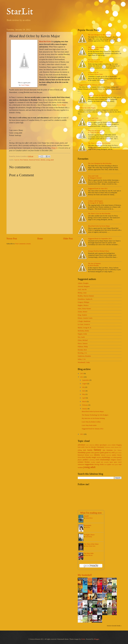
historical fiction (34, 160)
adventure (82, 445)
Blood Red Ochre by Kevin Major (93, 412)
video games (115, 465)
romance (119, 460)
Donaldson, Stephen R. (85, 299)
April (84, 398)
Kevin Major (62, 105)
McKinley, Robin (83, 331)
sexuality (106, 462)
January (85, 409)
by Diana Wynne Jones (95, 61)
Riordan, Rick (82, 350)
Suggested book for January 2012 (92, 429)
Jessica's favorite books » (114, 626)
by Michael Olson (98, 251)
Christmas (107, 447)
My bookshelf (85, 575)
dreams (117, 447)
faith (84, 450)
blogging (119, 445)
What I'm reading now (91, 513)
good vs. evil (109, 452)
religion (113, 460)
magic (94, 457)
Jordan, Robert (82, 312)
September (86, 380)
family (90, 450)
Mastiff (86, 516)
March (84, 402)
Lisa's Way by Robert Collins (91, 422)
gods (102, 452)
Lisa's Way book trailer (89, 425)
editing (80, 450)
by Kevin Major (99, 226)
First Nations (24, 160)
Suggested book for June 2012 (98, 95)
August (85, 384)
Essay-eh (55, 148)
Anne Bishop (89, 537)
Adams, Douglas (83, 283)
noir (112, 457)
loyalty (88, 457)
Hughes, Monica (83, 305)
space (111, 462)
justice (114, 455)
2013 (82, 374)
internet (103, 455)
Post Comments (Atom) (23, 244)
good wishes (118, 453)
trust (105, 465)
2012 (82, 377)
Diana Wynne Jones (90, 546)
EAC (120, 447)
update (109, 465)
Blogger (97, 639)
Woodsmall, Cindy (84, 362)
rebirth (97, 460)
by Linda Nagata (87, 108)
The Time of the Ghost (91, 544)
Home (40, 239)
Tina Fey (88, 527)
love (84, 457)
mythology (106, 457)
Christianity (100, 447)
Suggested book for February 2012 (90, 85)
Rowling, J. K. (82, 353)
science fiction (84, 462)
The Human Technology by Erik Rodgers (95, 415)
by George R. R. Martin (96, 202)
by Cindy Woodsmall (96, 132)
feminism (110, 450)
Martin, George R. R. (85, 328)
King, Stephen (82, 315)
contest (112, 447)
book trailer (81, 447)
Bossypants (88, 525)
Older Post (68, 239)
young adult (50, 160)
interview (109, 455)
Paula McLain (89, 555)
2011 (82, 434)
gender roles (90, 453)
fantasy (97, 450)
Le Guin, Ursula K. (84, 324)
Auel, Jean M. (82, 290)
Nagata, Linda (82, 334)
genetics (97, 453)
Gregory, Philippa (83, 302)
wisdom (80, 467)
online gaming (117, 457)
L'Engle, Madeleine (84, 321)
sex (102, 462)
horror (91, 455)
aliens (97, 445)
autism (109, 445)
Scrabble (93, 462)
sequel (98, 462)
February (85, 405)
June (84, 391)
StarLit (20, 12)
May (84, 394)
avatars (114, 445)
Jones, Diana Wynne (84, 309)
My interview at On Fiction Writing (93, 418)
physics (80, 460)
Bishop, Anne (82, 293)
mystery (99, 457)
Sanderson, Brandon (84, 356)
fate (104, 450)
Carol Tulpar (25, 85)
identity (43, 160)
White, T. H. (82, 359)
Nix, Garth (81, 337)
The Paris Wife (89, 553)
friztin (83, 639)
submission (81, 465)
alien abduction (90, 445)
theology (97, 465)
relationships (105, 460)
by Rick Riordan (100, 35)
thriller (102, 465)
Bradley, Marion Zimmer (86, 296)
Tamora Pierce (89, 518)
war (120, 464)
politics (86, 460)
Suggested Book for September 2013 (100, 239)
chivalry (93, 447)
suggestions (89, 464)
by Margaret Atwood (95, 119)
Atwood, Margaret (84, 286)
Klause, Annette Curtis (85, 318)
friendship (82, 452)
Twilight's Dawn (89, 535)
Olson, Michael (83, 340)
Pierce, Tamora (83, 343)
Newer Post (12, 239)
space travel (118, 462)
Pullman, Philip (83, 347)
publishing (92, 460)
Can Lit (17, 160)
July (84, 387)
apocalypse (103, 445)
